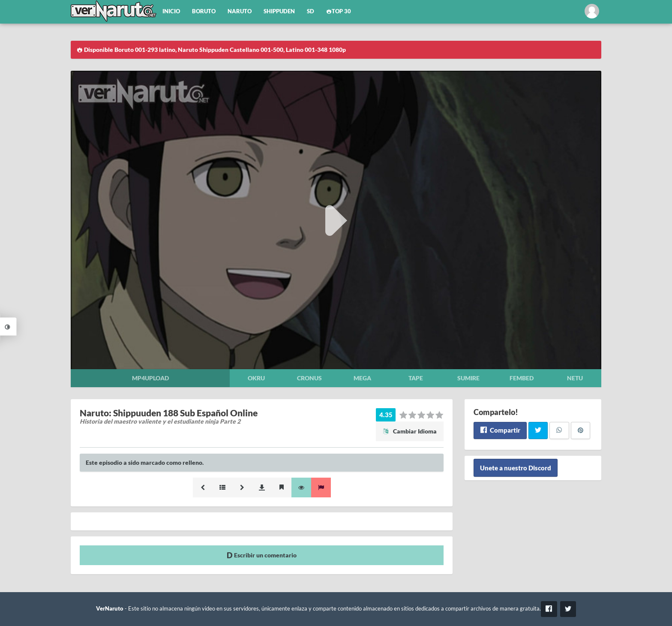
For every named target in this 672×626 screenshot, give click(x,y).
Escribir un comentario (262, 555)
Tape (416, 378)
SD (310, 11)
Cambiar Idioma (410, 431)
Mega (362, 378)
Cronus (309, 378)
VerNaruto (110, 609)
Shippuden (279, 11)
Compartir (500, 430)
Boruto (204, 11)
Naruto (240, 11)
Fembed (522, 378)
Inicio (171, 11)
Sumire (468, 378)
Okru (256, 378)
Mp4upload (150, 378)
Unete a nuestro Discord (516, 468)
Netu (575, 378)
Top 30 (339, 11)
